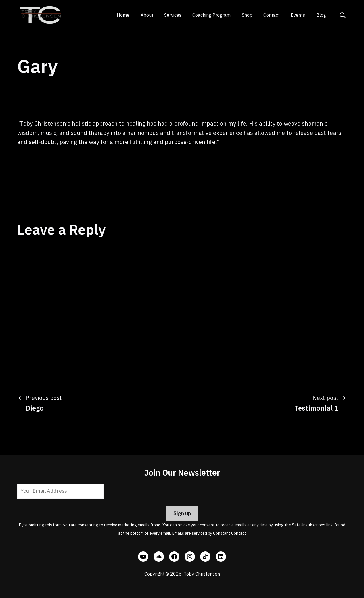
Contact (272, 15)
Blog (321, 15)
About (147, 15)
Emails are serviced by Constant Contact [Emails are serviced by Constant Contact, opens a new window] (209, 533)
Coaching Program (211, 15)
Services (173, 15)
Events (298, 15)
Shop (247, 15)
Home (123, 15)
